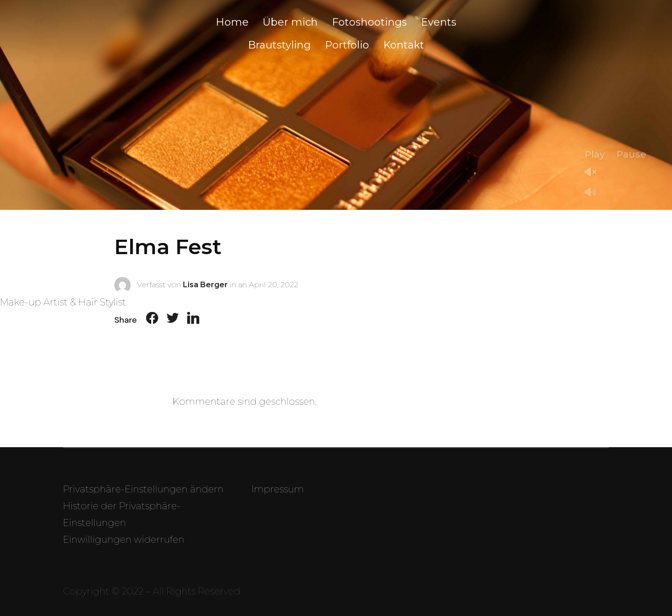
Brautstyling (279, 45)
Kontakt (404, 45)
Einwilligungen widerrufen (124, 540)
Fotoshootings (369, 22)
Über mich (290, 22)
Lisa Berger (205, 284)
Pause (631, 154)
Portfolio (347, 45)
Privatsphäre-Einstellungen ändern (143, 489)
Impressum (278, 489)
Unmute (594, 173)
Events (439, 22)
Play (595, 154)
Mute (594, 193)
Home (232, 22)
